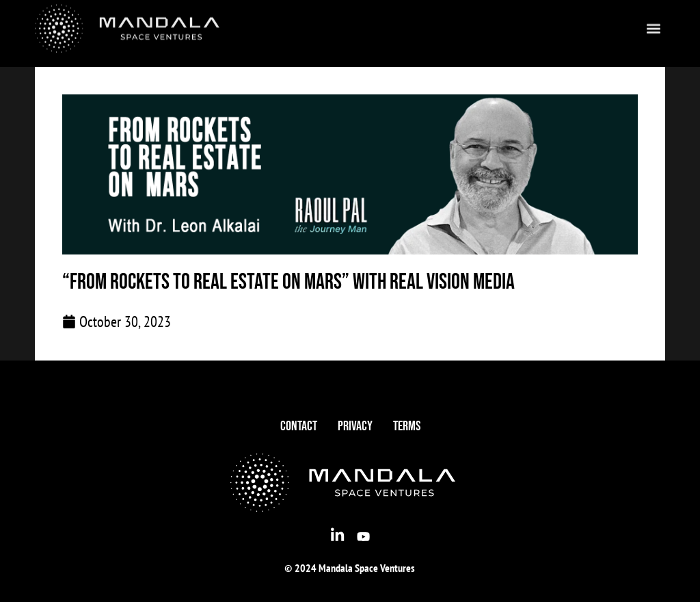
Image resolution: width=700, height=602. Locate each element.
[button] (654, 24)
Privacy (355, 426)
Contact (299, 426)
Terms (407, 426)
